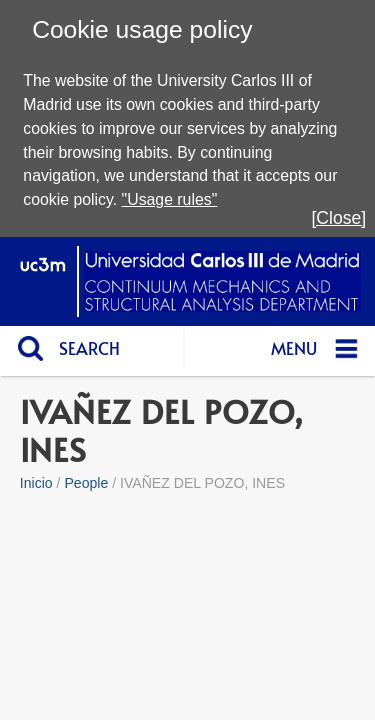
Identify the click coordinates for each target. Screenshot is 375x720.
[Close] (338, 218)
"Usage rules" (170, 199)
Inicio (36, 483)
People (86, 483)
